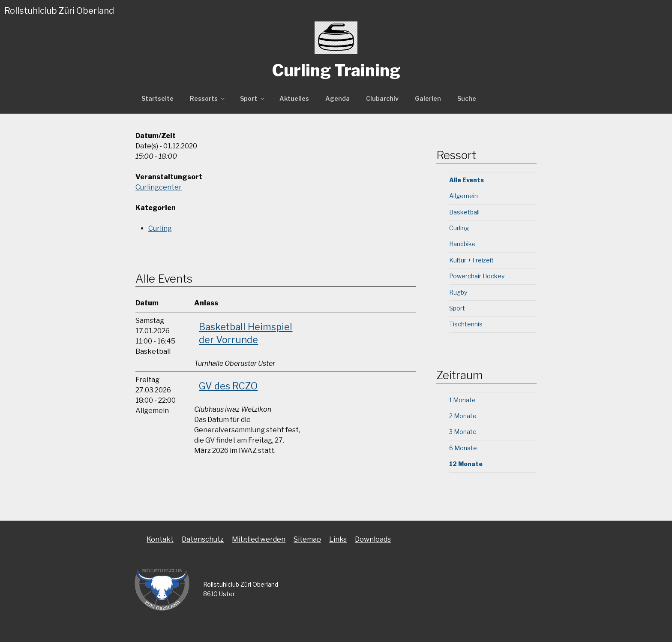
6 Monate (463, 448)
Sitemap (307, 539)
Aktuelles (294, 98)
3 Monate (463, 432)
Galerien (428, 98)
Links (338, 539)
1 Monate (462, 400)
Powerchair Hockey (477, 276)
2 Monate (463, 416)
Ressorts (208, 98)
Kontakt (160, 539)
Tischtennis (466, 324)
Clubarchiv (382, 98)
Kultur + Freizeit (471, 260)
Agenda (337, 98)
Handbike (462, 244)
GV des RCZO (228, 386)
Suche (467, 98)
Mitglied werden (259, 539)
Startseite (157, 98)
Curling (160, 228)
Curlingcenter (159, 187)
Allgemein (463, 196)
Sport (253, 98)
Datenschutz (203, 539)
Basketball (464, 212)
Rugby (458, 292)
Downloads (373, 539)
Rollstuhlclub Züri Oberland (59, 11)
